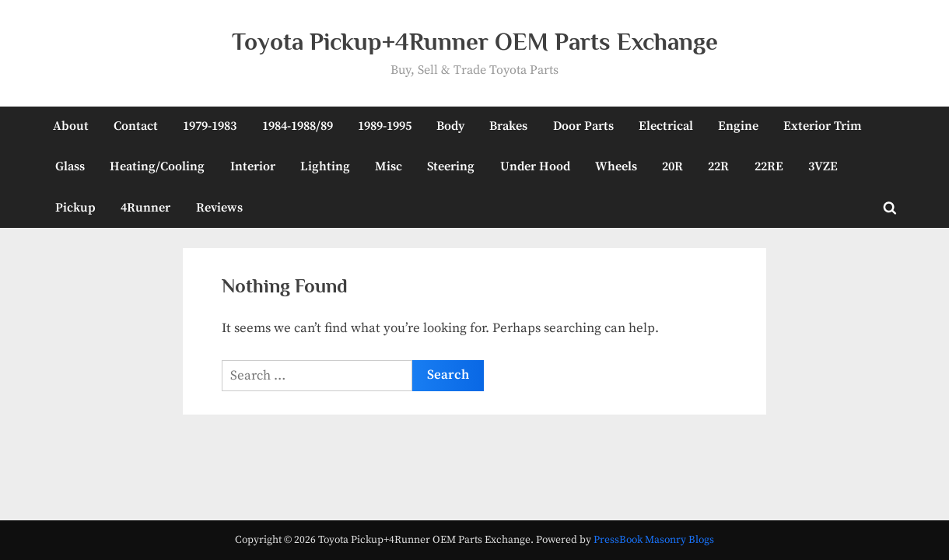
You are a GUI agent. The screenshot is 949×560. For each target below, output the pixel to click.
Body (450, 126)
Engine (738, 126)
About (71, 126)
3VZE (823, 166)
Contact (136, 126)
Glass (70, 166)
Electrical (666, 126)
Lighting (325, 166)
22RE (769, 166)
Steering (451, 166)
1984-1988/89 (298, 126)
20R (672, 166)
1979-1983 (210, 126)
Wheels (616, 166)
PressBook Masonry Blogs (654, 540)
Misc (389, 166)
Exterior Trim (823, 126)
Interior (253, 166)
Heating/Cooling (157, 166)
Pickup (75, 208)
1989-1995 (385, 126)
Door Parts (583, 126)
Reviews (219, 208)
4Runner (145, 208)
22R (718, 166)
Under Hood (535, 166)
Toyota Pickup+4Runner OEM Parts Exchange (475, 42)
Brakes (508, 126)
